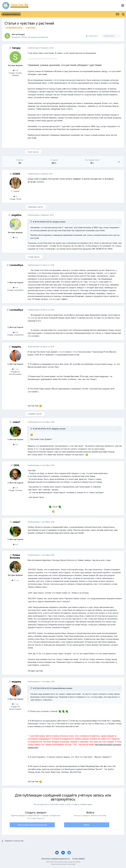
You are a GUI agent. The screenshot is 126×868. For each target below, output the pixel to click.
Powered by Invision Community (63, 864)
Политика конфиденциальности (56, 859)
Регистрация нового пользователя (32, 825)
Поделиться (92, 36)
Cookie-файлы (78, 859)
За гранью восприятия (38, 37)
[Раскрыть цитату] (31, 222)
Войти (87, 825)
